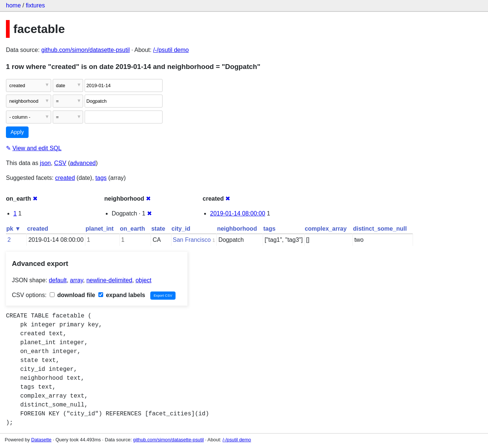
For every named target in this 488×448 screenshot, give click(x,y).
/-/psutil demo (171, 50)
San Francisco (192, 240)
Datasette (41, 440)
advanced (83, 163)
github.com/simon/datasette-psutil (85, 50)
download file (73, 295)
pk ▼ (14, 229)
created (65, 178)
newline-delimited (109, 280)
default (58, 280)
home (13, 5)
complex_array (326, 229)
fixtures (35, 5)
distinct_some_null (380, 229)
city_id (181, 229)
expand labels (122, 295)
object (143, 280)
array (77, 280)
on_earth (132, 229)
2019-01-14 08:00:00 (238, 213)
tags (101, 178)
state (158, 229)
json (45, 163)
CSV (60, 163)
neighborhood (237, 229)
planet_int (100, 229)
